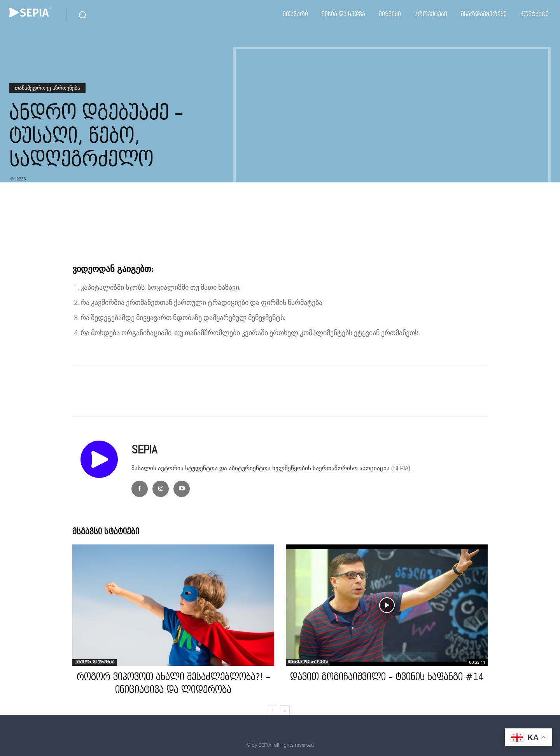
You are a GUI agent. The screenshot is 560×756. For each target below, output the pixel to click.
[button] (82, 15)
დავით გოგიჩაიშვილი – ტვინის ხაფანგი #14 (387, 678)
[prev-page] (272, 710)
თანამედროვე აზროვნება (47, 88)
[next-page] (285, 710)
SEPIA (144, 450)
